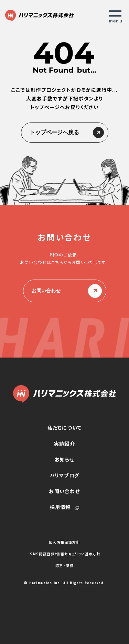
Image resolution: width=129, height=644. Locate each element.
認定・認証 (64, 566)
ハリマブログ (64, 475)
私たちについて (64, 428)
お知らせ (65, 459)
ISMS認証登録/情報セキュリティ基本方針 (64, 554)
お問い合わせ (65, 291)
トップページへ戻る (65, 133)
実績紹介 (64, 443)
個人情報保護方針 (64, 542)
